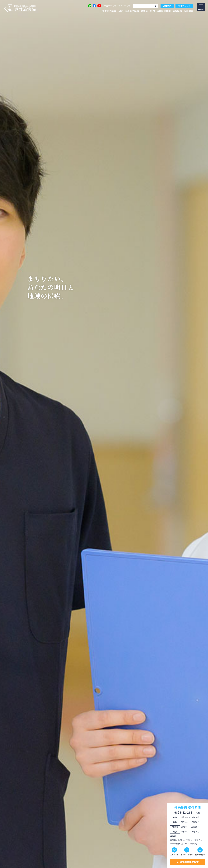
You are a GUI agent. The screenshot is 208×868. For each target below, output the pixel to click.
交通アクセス (184, 6)
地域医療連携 (164, 11)
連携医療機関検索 (187, 862)
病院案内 (177, 11)
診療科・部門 (148, 11)
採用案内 (189, 11)
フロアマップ (110, 6)
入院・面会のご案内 (128, 11)
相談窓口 (167, 6)
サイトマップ (124, 6)
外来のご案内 (109, 11)
